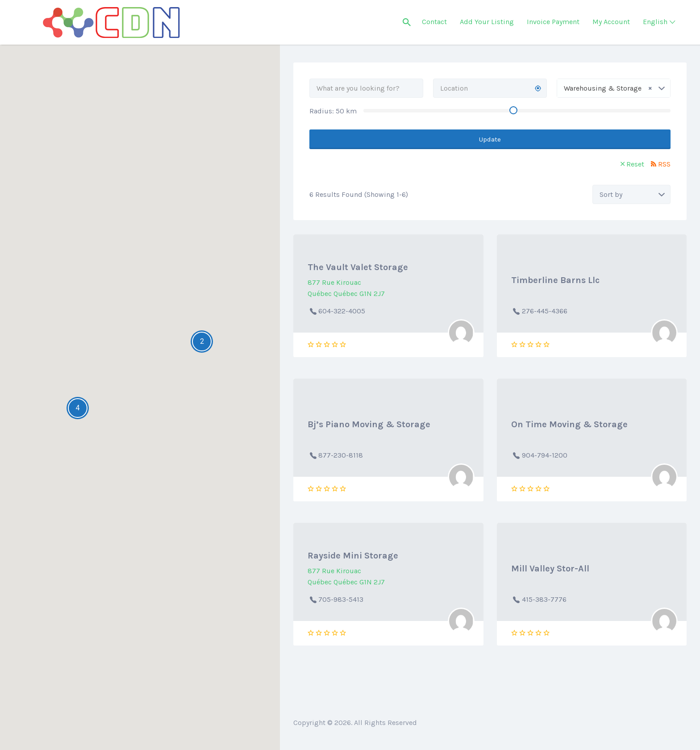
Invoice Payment (553, 22)
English (655, 22)
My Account (611, 22)
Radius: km (333, 111)
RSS (664, 164)
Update (490, 139)
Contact (434, 22)
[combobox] (614, 88)
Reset (635, 164)
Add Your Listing (487, 22)
